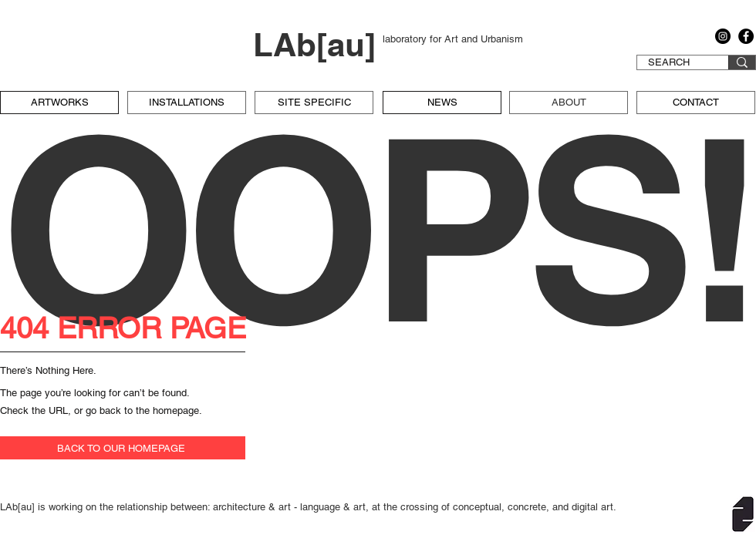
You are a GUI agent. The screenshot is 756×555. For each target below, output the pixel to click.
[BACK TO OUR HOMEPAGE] (123, 448)
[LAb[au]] (318, 45)
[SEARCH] (669, 62)
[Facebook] (746, 36)
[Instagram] (723, 36)
